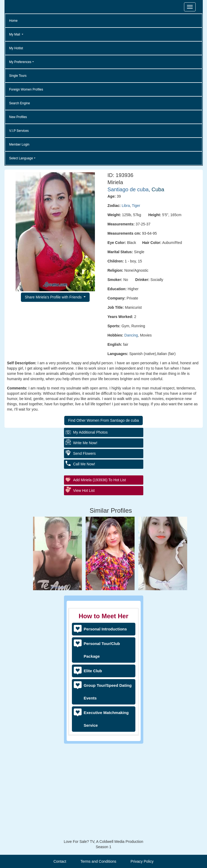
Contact (60, 861)
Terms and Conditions (98, 861)
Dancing (131, 335)
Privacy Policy (142, 861)
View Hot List (84, 490)
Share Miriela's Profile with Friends (54, 297)
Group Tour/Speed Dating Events (108, 692)
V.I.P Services (19, 131)
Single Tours (18, 76)
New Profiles (18, 117)
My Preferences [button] (20, 62)
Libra (126, 206)
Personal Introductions (105, 629)
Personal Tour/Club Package (102, 650)
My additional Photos (91, 432)
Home (13, 21)
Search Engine (20, 103)
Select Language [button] (21, 158)
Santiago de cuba (128, 189)
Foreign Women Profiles (26, 89)
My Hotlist (16, 48)
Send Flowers (85, 453)
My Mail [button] (15, 34)
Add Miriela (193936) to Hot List (100, 480)
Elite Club (93, 671)
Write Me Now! (85, 443)
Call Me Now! (84, 464)
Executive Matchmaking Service (106, 719)
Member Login (19, 144)
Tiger (136, 206)
